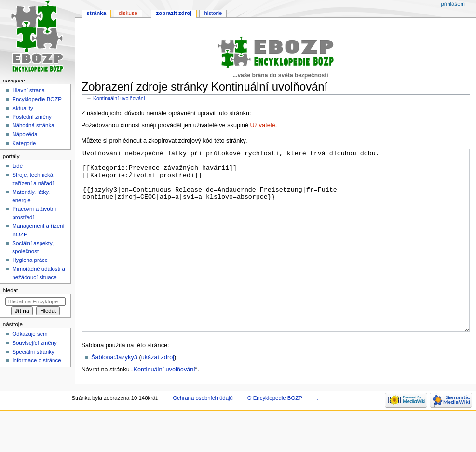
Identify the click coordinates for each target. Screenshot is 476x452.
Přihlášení (453, 4)
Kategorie (24, 143)
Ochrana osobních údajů (203, 434)
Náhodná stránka (33, 125)
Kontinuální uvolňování (119, 98)
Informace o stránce (36, 360)
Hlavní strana (28, 90)
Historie (213, 13)
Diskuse (128, 13)
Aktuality (22, 108)
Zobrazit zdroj (174, 13)
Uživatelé (262, 125)
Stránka (96, 13)
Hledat (10, 290)
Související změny (34, 343)
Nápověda (25, 134)
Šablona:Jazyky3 (114, 394)
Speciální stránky (33, 352)
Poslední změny (32, 117)
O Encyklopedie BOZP (275, 434)
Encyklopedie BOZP (37, 99)
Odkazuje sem (30, 334)
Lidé (17, 166)
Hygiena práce (30, 260)
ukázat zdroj (158, 394)
